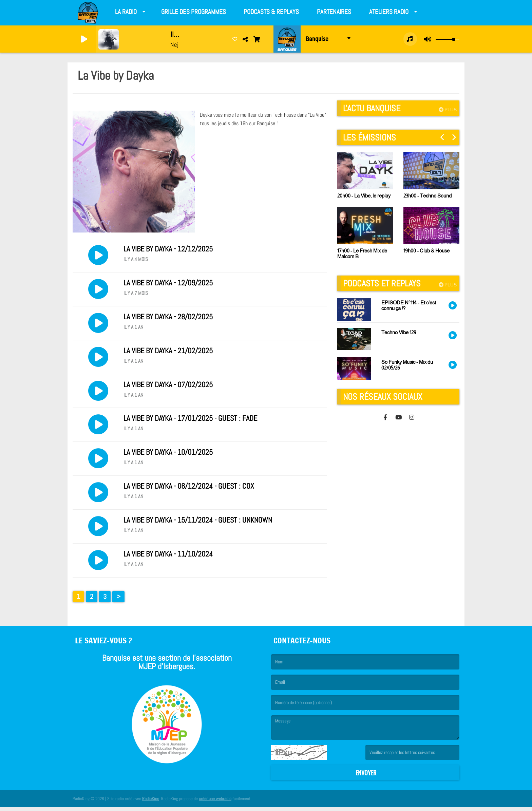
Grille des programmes (194, 12)
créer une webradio (215, 802)
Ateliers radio (389, 12)
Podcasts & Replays (271, 12)
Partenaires (334, 12)
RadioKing (151, 802)
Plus (448, 110)
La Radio (126, 12)
